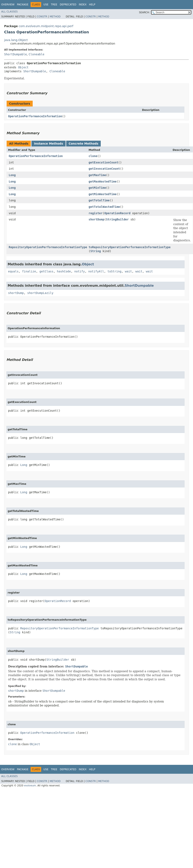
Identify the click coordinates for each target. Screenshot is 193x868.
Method (55, 17)
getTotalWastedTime (104, 207)
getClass (46, 271)
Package (23, 5)
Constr (42, 17)
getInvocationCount (104, 169)
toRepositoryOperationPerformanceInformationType (129, 247)
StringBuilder (117, 219)
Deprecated (68, 5)
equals (13, 271)
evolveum (30, 786)
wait (128, 271)
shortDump (96, 219)
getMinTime (97, 188)
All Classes (9, 12)
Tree (54, 5)
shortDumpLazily (40, 293)
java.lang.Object (16, 40)
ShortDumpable (16, 54)
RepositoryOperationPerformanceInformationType (48, 247)
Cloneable (36, 54)
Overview (8, 5)
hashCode (64, 271)
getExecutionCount (103, 162)
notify (80, 271)
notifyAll (96, 271)
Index (83, 5)
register (95, 213)
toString (114, 271)
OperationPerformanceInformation (35, 116)
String (96, 251)
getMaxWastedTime (102, 181)
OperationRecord (117, 213)
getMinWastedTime (102, 194)
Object (23, 67)
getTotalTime (99, 200)
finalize (29, 271)
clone (93, 156)
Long (12, 175)
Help (92, 5)
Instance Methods (48, 144)
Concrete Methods (84, 144)
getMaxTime (97, 175)
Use (46, 5)
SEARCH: (144, 12)
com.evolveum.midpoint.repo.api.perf (46, 26)
